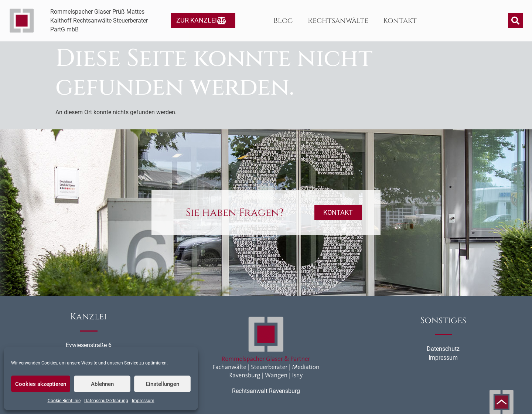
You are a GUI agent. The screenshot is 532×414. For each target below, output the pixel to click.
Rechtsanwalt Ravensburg (266, 391)
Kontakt (400, 21)
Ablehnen (102, 384)
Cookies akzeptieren (41, 384)
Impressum (143, 401)
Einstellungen (163, 384)
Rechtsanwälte (338, 21)
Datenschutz (443, 349)
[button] (515, 21)
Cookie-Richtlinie (64, 401)
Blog (283, 21)
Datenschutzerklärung (106, 401)
